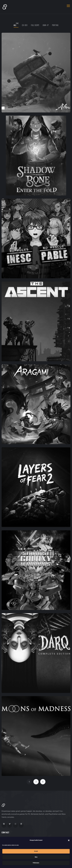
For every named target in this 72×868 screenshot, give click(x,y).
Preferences (36, 863)
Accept (36, 851)
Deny (36, 857)
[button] (69, 840)
